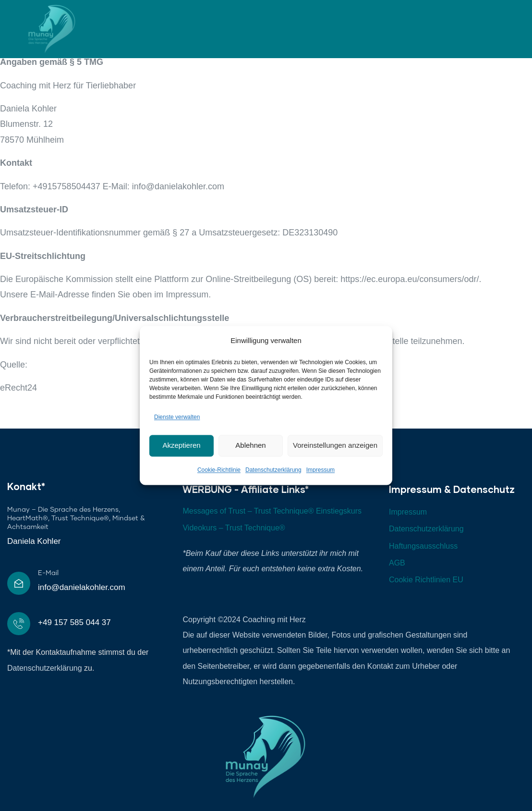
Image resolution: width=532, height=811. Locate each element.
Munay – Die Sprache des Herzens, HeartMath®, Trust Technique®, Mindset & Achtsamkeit (76, 518)
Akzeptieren (181, 446)
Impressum (320, 470)
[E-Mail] (19, 583)
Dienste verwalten (177, 418)
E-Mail (48, 573)
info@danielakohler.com (82, 587)
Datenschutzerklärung (273, 470)
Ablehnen (250, 446)
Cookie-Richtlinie (219, 470)
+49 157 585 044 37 (74, 622)
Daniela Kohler (34, 541)
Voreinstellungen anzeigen (335, 446)
